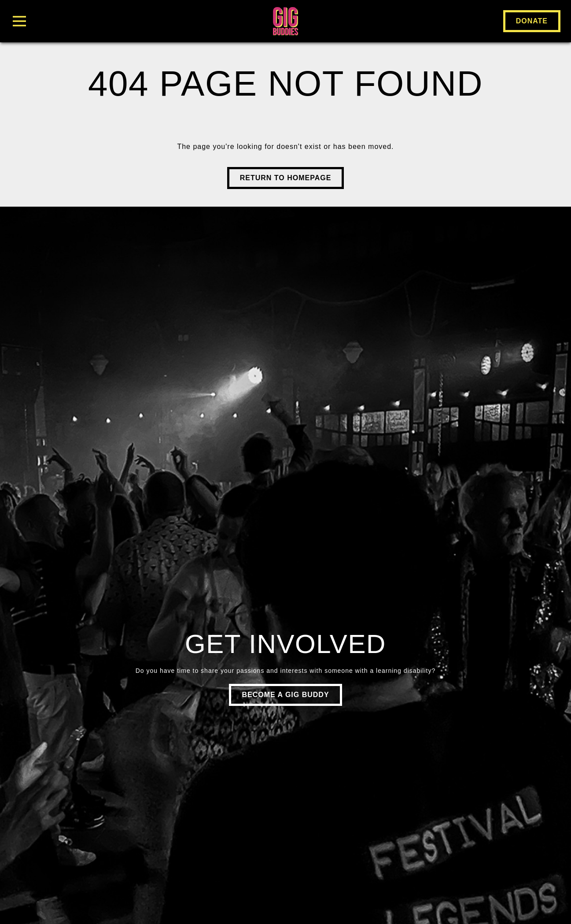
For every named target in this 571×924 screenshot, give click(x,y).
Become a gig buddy (285, 695)
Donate (532, 21)
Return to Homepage (286, 178)
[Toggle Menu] (102, 21)
